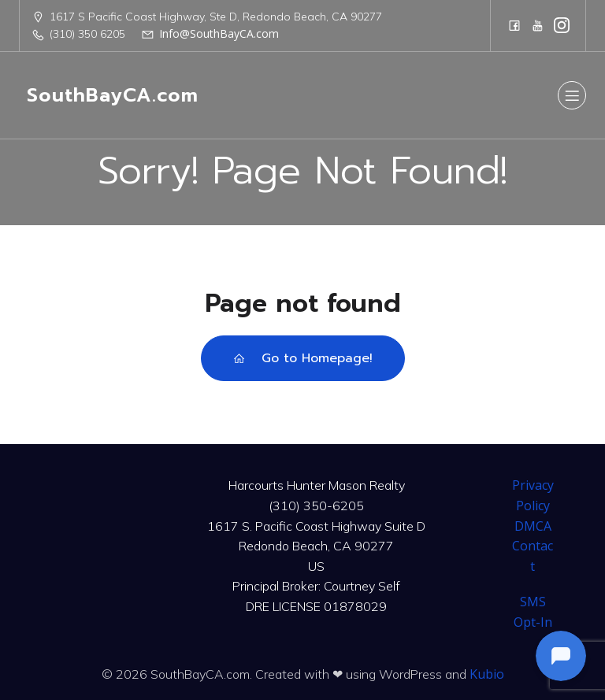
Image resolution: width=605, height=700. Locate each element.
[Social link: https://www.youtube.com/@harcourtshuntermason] (538, 25)
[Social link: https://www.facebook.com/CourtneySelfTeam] (514, 25)
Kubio (487, 674)
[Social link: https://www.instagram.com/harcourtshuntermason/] (562, 25)
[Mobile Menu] (572, 95)
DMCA (533, 526)
